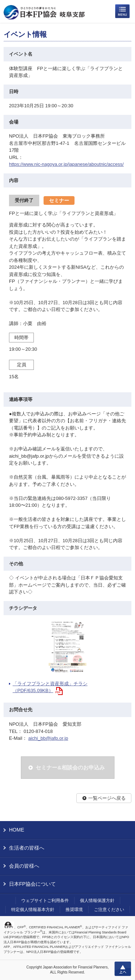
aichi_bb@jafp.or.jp (48, 738)
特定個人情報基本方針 (33, 910)
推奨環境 (74, 910)
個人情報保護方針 (97, 901)
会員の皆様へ (24, 866)
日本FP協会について (32, 884)
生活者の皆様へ (27, 848)
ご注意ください (109, 910)
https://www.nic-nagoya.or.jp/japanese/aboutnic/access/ (66, 164)
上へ (123, 969)
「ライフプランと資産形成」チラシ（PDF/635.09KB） (50, 687)
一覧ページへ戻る (107, 798)
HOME (17, 830)
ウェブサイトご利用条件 (45, 901)
